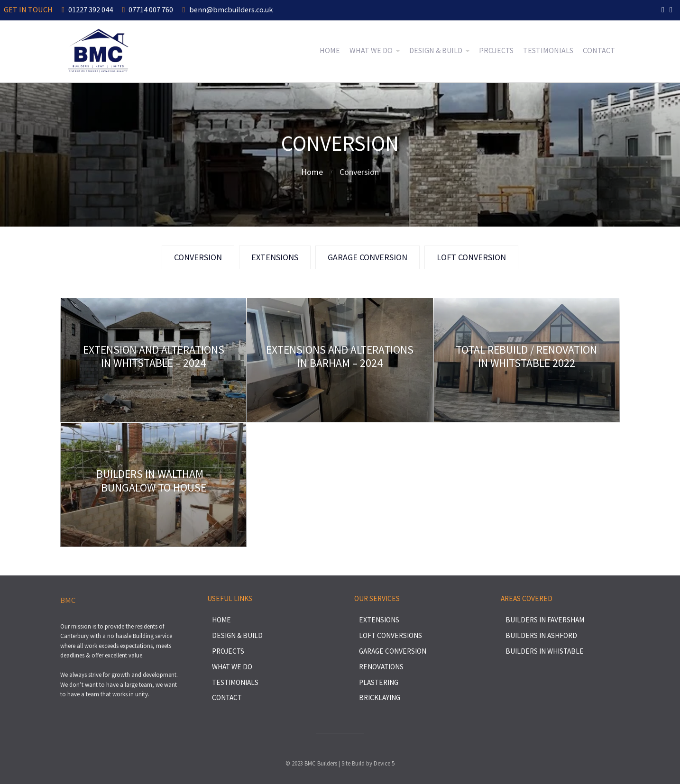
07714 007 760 (147, 9)
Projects (496, 50)
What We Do (371, 50)
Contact (599, 50)
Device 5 (384, 763)
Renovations (381, 667)
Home (330, 50)
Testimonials (548, 50)
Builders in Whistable (545, 651)
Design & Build (436, 50)
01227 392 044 (87, 9)
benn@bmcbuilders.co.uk (228, 9)
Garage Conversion (393, 651)
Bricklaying (380, 697)
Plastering (379, 682)
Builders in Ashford (541, 635)
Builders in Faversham (545, 620)
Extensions (379, 620)
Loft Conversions (391, 635)
